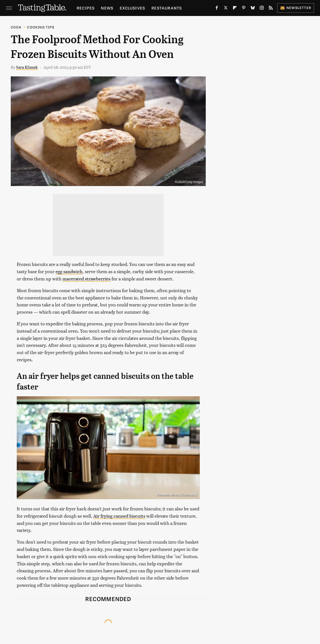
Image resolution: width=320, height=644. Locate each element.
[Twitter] (226, 9)
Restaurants (167, 8)
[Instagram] (262, 9)
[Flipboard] (235, 9)
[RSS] (271, 9)
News (107, 8)
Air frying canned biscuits (119, 516)
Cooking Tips (40, 27)
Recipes (86, 8)
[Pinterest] (244, 9)
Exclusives (132, 8)
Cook (16, 27)
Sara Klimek (27, 67)
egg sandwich (69, 271)
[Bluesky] (253, 9)
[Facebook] (217, 9)
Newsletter (296, 8)
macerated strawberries (86, 279)
